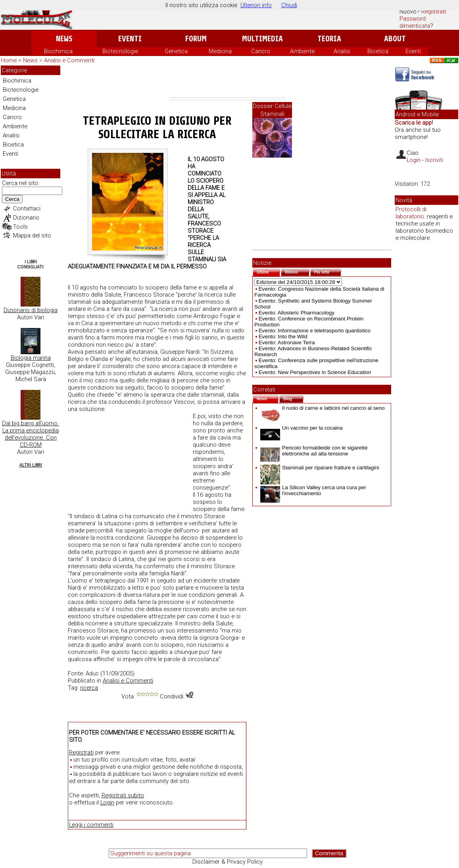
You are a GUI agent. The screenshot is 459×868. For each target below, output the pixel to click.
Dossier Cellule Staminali (272, 110)
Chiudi (289, 5)
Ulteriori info (256, 5)
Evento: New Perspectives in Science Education (315, 372)
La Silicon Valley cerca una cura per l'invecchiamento (313, 490)
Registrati (434, 12)
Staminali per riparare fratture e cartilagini (320, 468)
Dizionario (26, 218)
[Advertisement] (228, 81)
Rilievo (297, 271)
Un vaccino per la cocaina (302, 428)
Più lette (328, 271)
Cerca (12, 199)
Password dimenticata (415, 22)
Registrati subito (123, 795)
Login (107, 802)
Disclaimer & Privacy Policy (228, 862)
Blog (293, 398)
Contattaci (27, 208)
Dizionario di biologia (31, 310)
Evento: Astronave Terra (287, 342)
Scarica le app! (414, 123)
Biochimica (58, 51)
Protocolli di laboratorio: (411, 213)
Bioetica (378, 51)
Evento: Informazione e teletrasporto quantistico (315, 331)
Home (9, 60)
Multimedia (262, 39)
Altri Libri (31, 465)
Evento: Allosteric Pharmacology (297, 313)
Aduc (92, 673)
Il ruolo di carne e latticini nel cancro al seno (323, 408)
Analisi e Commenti (69, 60)
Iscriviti (434, 160)
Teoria (329, 39)
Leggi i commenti (91, 825)
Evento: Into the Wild (283, 337)
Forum (196, 39)
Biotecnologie (120, 51)
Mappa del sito (32, 235)
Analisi (342, 51)
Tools (20, 227)
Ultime (268, 271)
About (395, 39)
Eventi (130, 39)
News (64, 39)
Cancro (261, 51)
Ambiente (302, 51)
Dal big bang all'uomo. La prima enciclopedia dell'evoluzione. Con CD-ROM (31, 434)
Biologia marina (31, 358)
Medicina (220, 51)
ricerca (89, 688)
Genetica (176, 51)
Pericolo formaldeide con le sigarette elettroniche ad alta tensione (314, 451)
